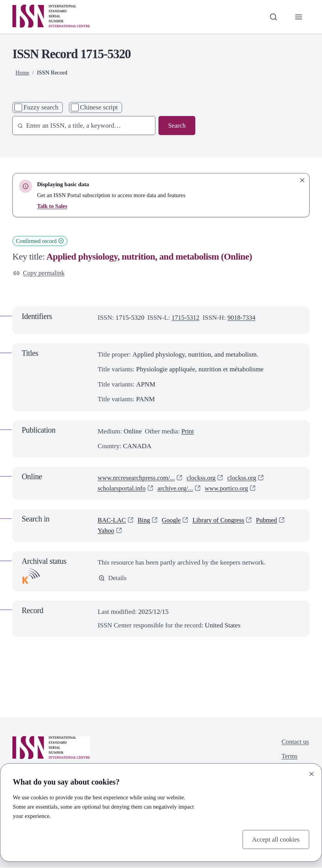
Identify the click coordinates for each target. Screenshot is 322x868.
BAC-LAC (112, 521)
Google (173, 521)
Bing (145, 521)
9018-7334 (243, 318)
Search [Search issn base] (176, 126)
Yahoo (106, 531)
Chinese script (99, 107)
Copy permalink (40, 273)
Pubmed (271, 521)
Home (22, 73)
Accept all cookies (275, 839)
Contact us (295, 742)
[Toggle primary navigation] (298, 17)
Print (188, 432)
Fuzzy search (41, 107)
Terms (289, 757)
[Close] (312, 773)
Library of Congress (221, 521)
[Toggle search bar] (272, 17)
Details (113, 579)
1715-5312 (186, 318)
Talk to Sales (52, 206)
